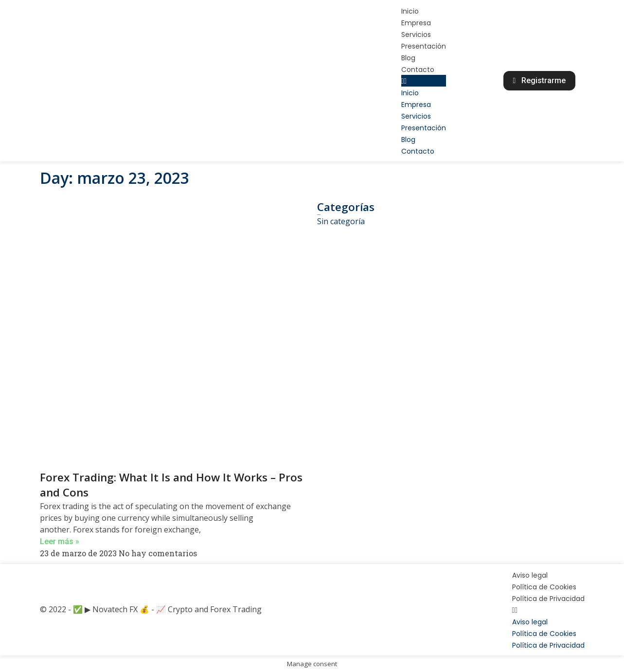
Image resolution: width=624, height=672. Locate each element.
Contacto (418, 70)
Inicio (410, 11)
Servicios (416, 35)
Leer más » (60, 541)
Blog (408, 58)
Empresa (416, 23)
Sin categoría (341, 221)
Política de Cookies (544, 587)
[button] (424, 81)
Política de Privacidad (548, 599)
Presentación (424, 46)
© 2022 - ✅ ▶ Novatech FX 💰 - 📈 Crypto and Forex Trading (151, 609)
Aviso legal (530, 575)
